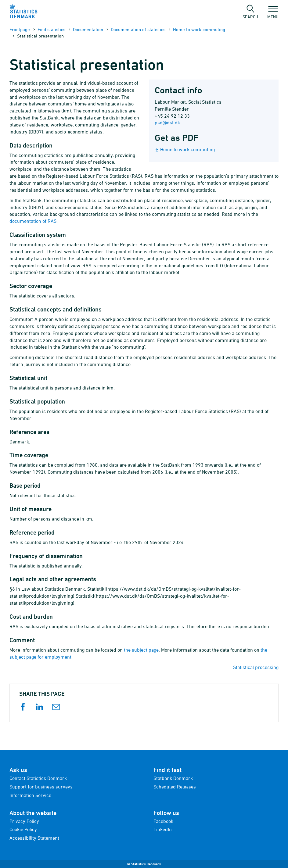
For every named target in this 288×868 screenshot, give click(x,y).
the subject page (141, 650)
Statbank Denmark (173, 778)
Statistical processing (256, 667)
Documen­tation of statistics (138, 29)
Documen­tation (88, 29)
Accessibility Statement (34, 838)
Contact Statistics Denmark (38, 778)
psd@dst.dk (167, 123)
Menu (273, 14)
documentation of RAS (33, 221)
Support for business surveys (41, 787)
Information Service (30, 795)
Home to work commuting (199, 29)
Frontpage (20, 29)
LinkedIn (163, 829)
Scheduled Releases (175, 787)
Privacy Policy (24, 821)
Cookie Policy (23, 829)
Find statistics (51, 29)
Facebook (163, 821)
